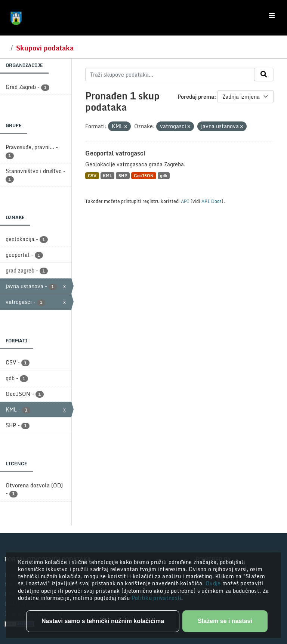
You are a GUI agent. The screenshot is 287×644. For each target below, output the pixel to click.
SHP (123, 175)
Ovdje (214, 583)
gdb (163, 175)
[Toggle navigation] (272, 16)
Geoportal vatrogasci (115, 153)
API (185, 201)
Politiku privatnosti (157, 598)
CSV (92, 175)
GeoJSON (144, 175)
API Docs (212, 201)
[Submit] (264, 74)
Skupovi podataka (45, 48)
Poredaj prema (196, 97)
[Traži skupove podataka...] (170, 74)
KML (107, 175)
